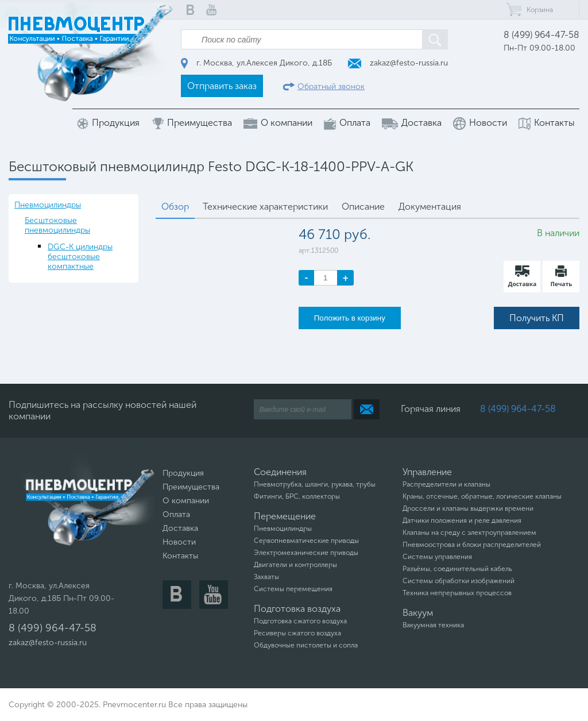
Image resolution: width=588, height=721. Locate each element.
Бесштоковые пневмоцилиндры (57, 225)
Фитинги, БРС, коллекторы (297, 496)
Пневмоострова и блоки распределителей (472, 545)
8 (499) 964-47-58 (541, 35)
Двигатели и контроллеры (295, 565)
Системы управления (437, 557)
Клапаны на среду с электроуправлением (469, 533)
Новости (480, 124)
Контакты (547, 123)
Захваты (266, 577)
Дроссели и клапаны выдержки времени (468, 508)
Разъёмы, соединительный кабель (457, 569)
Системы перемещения (293, 589)
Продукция (108, 123)
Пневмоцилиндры (48, 205)
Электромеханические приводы (306, 553)
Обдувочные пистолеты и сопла (306, 645)
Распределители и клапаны (446, 484)
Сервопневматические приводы (306, 541)
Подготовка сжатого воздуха (300, 621)
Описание (363, 207)
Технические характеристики (265, 207)
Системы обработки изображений (459, 581)
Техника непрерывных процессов (457, 593)
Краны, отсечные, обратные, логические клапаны (482, 496)
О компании (278, 123)
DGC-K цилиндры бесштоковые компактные (80, 257)
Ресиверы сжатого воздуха (297, 633)
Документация (430, 207)
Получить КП (537, 318)
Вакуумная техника (433, 625)
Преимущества (192, 123)
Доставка (412, 123)
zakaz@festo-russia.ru (398, 63)
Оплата (347, 123)
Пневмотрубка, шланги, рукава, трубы (315, 484)
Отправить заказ (222, 86)
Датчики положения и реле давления (462, 520)
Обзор (175, 207)
